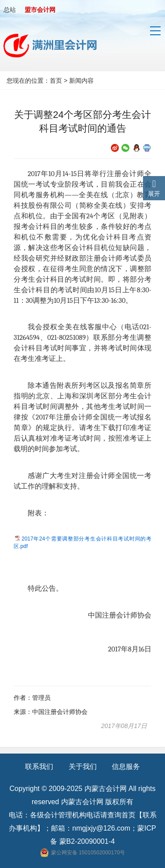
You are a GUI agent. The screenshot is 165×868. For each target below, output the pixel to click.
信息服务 (126, 767)
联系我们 (39, 767)
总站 (10, 10)
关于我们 (83, 767)
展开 (154, 194)
